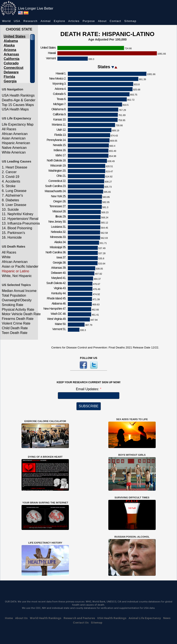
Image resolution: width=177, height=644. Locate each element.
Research (30, 21)
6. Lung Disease (14, 191)
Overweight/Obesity (17, 300)
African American (15, 134)
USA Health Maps (15, 109)
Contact (115, 21)
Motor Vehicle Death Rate (19, 314)
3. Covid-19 (10, 177)
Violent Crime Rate (16, 323)
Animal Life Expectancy (145, 618)
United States (15, 36)
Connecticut (13, 68)
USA (17, 21)
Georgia (10, 81)
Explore (59, 21)
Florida (9, 77)
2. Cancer (9, 172)
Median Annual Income (19, 291)
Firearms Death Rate (18, 319)
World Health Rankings (46, 618)
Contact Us (81, 622)
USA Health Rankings (18, 95)
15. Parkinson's (13, 233)
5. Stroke (9, 186)
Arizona (10, 50)
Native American (14, 148)
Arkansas (11, 54)
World (6, 21)
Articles (74, 21)
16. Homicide (12, 237)
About (102, 21)
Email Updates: (88, 389)
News (167, 618)
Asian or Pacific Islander (19, 266)
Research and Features (79, 618)
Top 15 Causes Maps (18, 105)
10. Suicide (10, 210)
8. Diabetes (10, 200)
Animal (46, 21)
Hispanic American (16, 143)
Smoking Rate (12, 305)
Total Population (14, 295)
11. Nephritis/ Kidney (17, 214)
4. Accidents (11, 181)
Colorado (11, 63)
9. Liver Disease (14, 205)
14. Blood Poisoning (17, 228)
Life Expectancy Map (18, 124)
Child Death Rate (15, 328)
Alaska (9, 45)
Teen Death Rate (15, 333)
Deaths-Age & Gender (18, 100)
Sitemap (130, 21)
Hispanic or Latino (15, 271)
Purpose (89, 21)
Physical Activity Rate (18, 310)
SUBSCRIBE (88, 406)
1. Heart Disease (14, 167)
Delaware (11, 72)
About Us (21, 618)
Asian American (14, 138)
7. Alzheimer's (12, 195)
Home (9, 618)
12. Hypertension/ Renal (19, 219)
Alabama (11, 41)
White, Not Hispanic (17, 276)
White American (14, 152)
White (6, 257)
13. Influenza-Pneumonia (19, 223)
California (12, 59)
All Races (9, 129)
